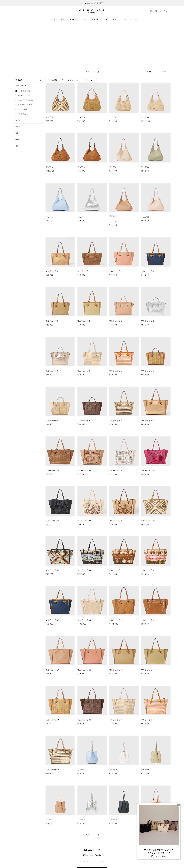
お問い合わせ (46, 854)
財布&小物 (94, 19)
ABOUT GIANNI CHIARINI (84, 842)
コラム (124, 19)
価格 (17, 100)
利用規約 (107, 847)
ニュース (134, 19)
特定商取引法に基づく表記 (114, 850)
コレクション (52, 19)
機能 (17, 94)
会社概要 (107, 857)
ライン (18, 75)
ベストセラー (73, 19)
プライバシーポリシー (112, 854)
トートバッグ (22, 837)
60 (147, 26)
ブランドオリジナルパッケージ (53, 861)
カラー (18, 81)
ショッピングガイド (48, 850)
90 (150, 26)
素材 (17, 88)
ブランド (105, 19)
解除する (92, 830)
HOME (14, 837)
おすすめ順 (56, 34)
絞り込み (29, 34)
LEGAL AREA (109, 842)
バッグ (84, 19)
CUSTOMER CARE (48, 842)
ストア (115, 19)
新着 (62, 19)
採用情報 (77, 861)
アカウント (45, 847)
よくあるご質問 (47, 857)
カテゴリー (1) (21, 40)
